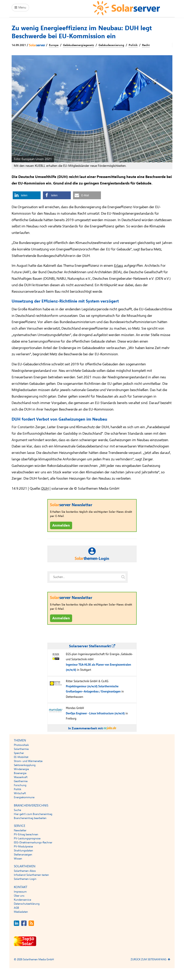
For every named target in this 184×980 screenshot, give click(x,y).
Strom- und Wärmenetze (28, 761)
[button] (27, 195)
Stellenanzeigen (23, 855)
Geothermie (21, 781)
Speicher (19, 753)
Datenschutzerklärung (27, 904)
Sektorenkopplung (25, 765)
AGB (16, 908)
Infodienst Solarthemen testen (31, 875)
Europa (54, 45)
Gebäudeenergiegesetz (78, 45)
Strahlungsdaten (23, 851)
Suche (17, 810)
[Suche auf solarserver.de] (123, 577)
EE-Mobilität (21, 757)
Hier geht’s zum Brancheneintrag (33, 814)
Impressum (20, 892)
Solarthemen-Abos (25, 871)
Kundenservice (22, 900)
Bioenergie (20, 773)
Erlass (119, 266)
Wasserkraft (21, 777)
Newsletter (20, 830)
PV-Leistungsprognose (27, 838)
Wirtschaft (20, 793)
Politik (133, 45)
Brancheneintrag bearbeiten (30, 818)
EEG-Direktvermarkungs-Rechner (33, 842)
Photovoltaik (21, 745)
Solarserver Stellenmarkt (92, 646)
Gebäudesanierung (111, 45)
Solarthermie (21, 749)
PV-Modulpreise (23, 847)
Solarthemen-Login (25, 879)
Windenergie (21, 769)
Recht (146, 45)
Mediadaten (21, 912)
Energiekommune (24, 797)
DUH (45, 489)
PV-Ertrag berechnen (26, 834)
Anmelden (61, 525)
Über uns (19, 896)
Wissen (18, 859)
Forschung (20, 785)
